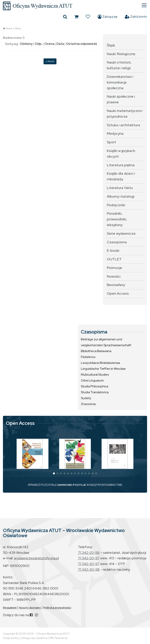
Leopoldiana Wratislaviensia (100, 363)
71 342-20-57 (89, 558)
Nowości (114, 276)
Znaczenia (88, 404)
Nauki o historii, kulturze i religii (119, 65)
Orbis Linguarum (92, 380)
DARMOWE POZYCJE (72, 485)
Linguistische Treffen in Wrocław (103, 369)
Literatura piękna (121, 165)
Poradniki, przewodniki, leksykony (117, 219)
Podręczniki (116, 205)
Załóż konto (136, 17)
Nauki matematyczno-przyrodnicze (125, 114)
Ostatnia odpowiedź (82, 44)
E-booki (113, 250)
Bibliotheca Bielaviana (96, 351)
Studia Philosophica (95, 386)
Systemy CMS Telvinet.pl (52, 638)
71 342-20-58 (89, 569)
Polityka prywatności (57, 608)
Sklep (18, 28)
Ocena (49, 44)
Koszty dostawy (30, 608)
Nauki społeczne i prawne (121, 99)
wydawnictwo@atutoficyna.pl (36, 558)
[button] (54, 473)
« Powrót (50, 61)
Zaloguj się (107, 17)
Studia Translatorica (95, 392)
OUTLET (114, 259)
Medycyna (115, 133)
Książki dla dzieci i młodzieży (121, 176)
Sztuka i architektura (123, 125)
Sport (111, 142)
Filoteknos (88, 357)
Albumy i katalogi (121, 196)
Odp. (38, 44)
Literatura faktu (120, 188)
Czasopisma (117, 242)
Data (60, 44)
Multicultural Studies (95, 375)
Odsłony (26, 44)
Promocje (114, 268)
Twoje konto (10, 638)
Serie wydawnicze (121, 233)
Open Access (118, 293)
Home (9, 28)
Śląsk (111, 45)
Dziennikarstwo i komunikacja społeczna (120, 82)
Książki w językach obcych (121, 154)
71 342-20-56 (89, 553)
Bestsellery (116, 285)
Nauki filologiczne (121, 54)
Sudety (86, 398)
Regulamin (10, 608)
